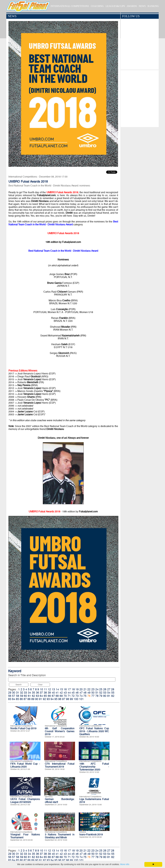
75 (85, 696)
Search (19, 685)
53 (105, 693)
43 (65, 693)
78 (97, 696)
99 (71, 699)
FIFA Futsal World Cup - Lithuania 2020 (25, 765)
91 (41, 699)
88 (29, 699)
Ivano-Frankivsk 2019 (91, 835)
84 (14, 699)
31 (18, 693)
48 (85, 693)
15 (61, 689)
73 (77, 696)
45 (73, 693)
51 (97, 693)
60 (25, 696)
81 (109, 696)
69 (61, 696)
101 (81, 699)
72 (73, 696)
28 (113, 689)
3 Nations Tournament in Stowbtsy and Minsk (60, 836)
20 (81, 689)
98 (67, 699)
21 (85, 689)
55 (113, 693)
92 (44, 699)
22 (89, 689)
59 (22, 696)
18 (73, 689)
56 (10, 696)
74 (81, 696)
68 (57, 696)
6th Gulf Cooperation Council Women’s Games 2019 (60, 731)
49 (89, 693)
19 (77, 689)
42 (61, 693)
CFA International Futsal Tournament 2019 (60, 765)
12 (49, 689)
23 (93, 689)
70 (65, 696)
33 (25, 693)
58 (18, 696)
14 (57, 689)
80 (105, 696)
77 (93, 696)
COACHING (97, 6)
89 (33, 699)
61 (29, 696)
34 (29, 693)
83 (10, 699)
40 (53, 693)
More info (125, 864)
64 (41, 696)
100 (76, 699)
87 (25, 699)
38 (45, 693)
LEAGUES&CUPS (115, 6)
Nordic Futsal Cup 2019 (23, 728)
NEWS (142, 6)
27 (109, 689)
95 (56, 699)
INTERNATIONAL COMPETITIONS (70, 6)
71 (69, 696)
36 (37, 693)
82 (113, 696)
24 (97, 689)
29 (10, 693)
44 (69, 693)
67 (53, 696)
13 (53, 689)
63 (37, 696)
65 (45, 696)
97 (64, 699)
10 (41, 689)
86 (21, 699)
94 (52, 699)
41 (57, 693)
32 (22, 693)
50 (93, 693)
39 (49, 693)
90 (37, 699)
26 (105, 689)
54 (109, 693)
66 (49, 696)
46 (77, 693)
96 (60, 699)
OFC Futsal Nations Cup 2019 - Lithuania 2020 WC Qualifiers (94, 731)
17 (69, 689)
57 (14, 696)
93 (48, 699)
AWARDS (132, 6)
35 (33, 693)
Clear (40, 685)
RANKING (153, 6)
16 (65, 689)
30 (14, 693)
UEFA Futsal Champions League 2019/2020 (25, 801)
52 (101, 693)
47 (81, 693)
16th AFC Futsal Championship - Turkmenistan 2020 (94, 767)
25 (101, 689)
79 (101, 696)
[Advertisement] (140, 98)
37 (41, 693)
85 (17, 699)
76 (89, 696)
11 (45, 689)
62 (33, 696)
